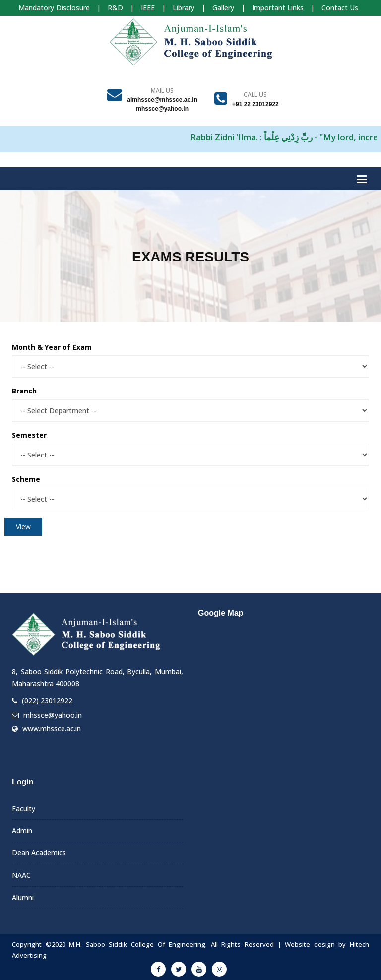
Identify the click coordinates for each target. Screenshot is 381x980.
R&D (115, 8)
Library (184, 8)
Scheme (26, 479)
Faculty (24, 809)
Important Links (278, 8)
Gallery (223, 8)
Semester (29, 435)
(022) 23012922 (47, 700)
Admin (22, 830)
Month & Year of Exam (52, 347)
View (23, 527)
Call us (255, 95)
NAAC (21, 875)
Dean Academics (39, 853)
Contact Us (340, 8)
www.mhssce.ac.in (52, 729)
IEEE (148, 8)
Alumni (23, 897)
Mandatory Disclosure (54, 8)
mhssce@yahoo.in (53, 715)
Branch (24, 391)
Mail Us (162, 91)
